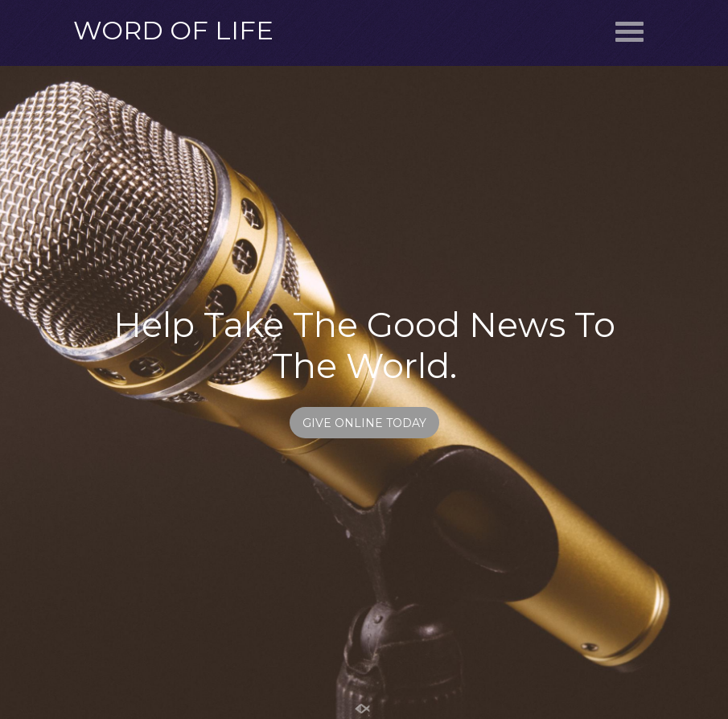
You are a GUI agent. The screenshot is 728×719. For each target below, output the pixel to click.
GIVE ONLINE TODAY (364, 423)
